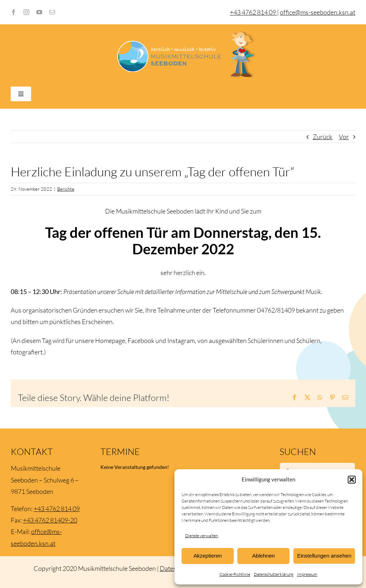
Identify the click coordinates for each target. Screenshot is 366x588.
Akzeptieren (207, 556)
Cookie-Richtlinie (235, 574)
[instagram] (26, 12)
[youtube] (39, 12)
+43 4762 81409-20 (50, 520)
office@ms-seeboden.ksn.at (318, 12)
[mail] (52, 12)
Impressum (307, 574)
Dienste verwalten (202, 536)
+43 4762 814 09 (57, 509)
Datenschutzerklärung (274, 574)
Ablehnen (263, 556)
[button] (352, 480)
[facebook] (14, 12)
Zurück (323, 137)
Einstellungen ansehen (324, 556)
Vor (344, 137)
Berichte (66, 189)
